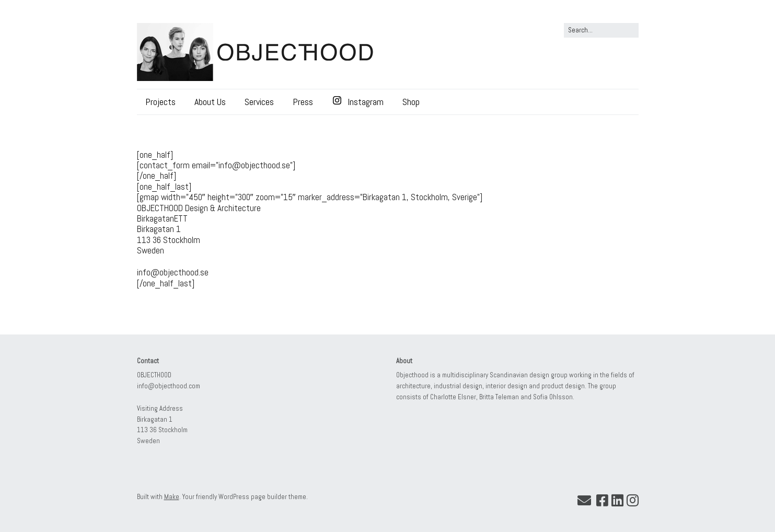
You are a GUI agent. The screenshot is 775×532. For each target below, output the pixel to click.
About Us (210, 102)
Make (172, 497)
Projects (160, 102)
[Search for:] (601, 30)
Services (259, 102)
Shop (411, 102)
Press (303, 102)
